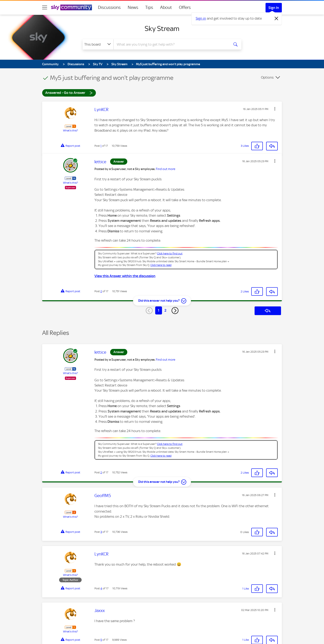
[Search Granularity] (98, 44)
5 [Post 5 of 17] (101, 640)
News (133, 7)
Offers (185, 7)
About (166, 7)
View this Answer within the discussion (125, 276)
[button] (275, 109)
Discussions (109, 7)
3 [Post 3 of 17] (101, 532)
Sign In (274, 8)
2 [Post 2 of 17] (101, 291)
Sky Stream (162, 28)
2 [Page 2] (165, 310)
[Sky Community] (71, 7)
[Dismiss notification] (276, 19)
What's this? (70, 131)
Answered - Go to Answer (69, 93)
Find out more (166, 169)
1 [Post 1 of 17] (101, 146)
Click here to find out (170, 253)
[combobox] (171, 44)
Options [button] (267, 77)
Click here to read (161, 265)
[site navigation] (45, 7)
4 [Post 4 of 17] (101, 588)
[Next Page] (175, 311)
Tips (149, 7)
